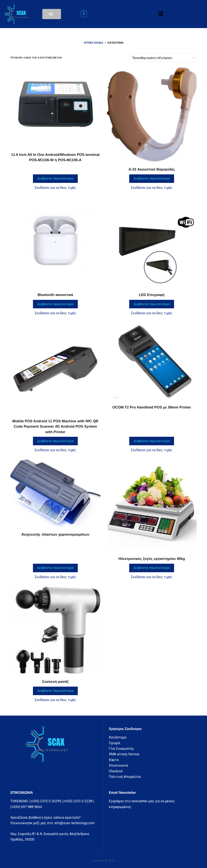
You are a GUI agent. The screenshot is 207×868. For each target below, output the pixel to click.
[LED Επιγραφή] (152, 242)
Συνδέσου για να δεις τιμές (55, 188)
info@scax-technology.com (74, 823)
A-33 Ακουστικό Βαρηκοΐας (152, 169)
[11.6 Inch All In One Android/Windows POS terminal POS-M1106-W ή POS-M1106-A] (55, 107)
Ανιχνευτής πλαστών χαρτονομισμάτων (55, 534)
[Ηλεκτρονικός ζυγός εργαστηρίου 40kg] (152, 505)
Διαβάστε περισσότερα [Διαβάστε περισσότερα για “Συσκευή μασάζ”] (55, 691)
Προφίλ (115, 743)
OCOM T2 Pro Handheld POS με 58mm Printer (152, 407)
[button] (161, 14)
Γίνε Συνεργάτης (121, 749)
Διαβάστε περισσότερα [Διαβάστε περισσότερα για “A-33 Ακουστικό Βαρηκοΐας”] (152, 178)
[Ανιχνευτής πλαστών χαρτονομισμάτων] (55, 493)
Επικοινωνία (118, 765)
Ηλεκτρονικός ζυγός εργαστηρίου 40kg (152, 559)
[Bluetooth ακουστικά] (55, 242)
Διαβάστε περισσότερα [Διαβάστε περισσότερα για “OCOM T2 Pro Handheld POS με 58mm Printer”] (152, 441)
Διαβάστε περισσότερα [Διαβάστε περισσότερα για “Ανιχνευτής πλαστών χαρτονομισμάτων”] (55, 568)
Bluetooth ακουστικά (55, 295)
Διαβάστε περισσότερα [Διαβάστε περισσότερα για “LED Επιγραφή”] (152, 304)
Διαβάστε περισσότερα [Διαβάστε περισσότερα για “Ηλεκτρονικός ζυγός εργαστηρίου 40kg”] (152, 568)
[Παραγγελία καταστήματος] (163, 58)
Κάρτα (114, 760)
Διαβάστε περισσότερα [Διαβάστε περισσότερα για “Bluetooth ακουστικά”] (55, 304)
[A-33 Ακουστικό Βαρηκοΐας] (152, 114)
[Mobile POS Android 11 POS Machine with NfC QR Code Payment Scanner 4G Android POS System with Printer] (55, 368)
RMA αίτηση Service (124, 754)
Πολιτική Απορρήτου (125, 777)
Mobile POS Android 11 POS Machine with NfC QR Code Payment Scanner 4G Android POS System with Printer (55, 427)
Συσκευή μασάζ (55, 682)
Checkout (116, 771)
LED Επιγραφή (152, 295)
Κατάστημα (118, 737)
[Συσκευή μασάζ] (55, 630)
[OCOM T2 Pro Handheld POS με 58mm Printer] (152, 361)
